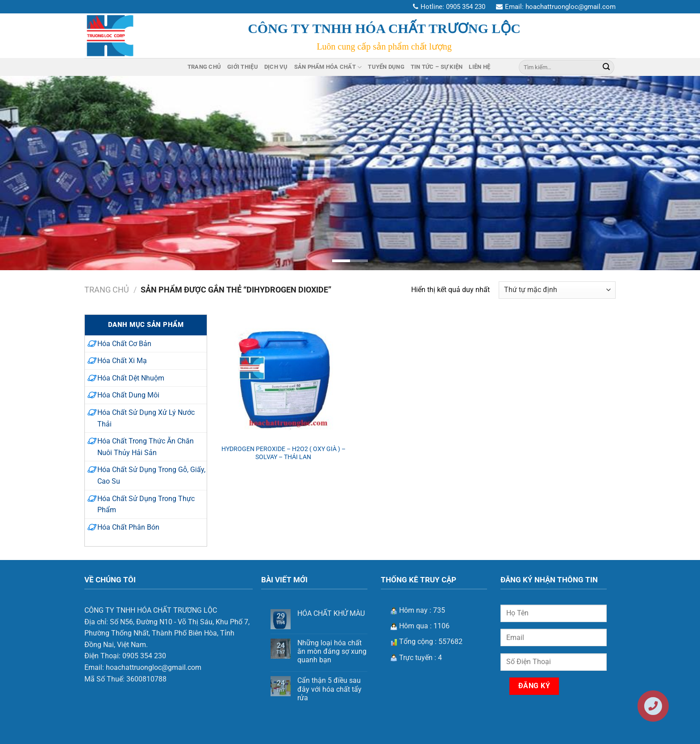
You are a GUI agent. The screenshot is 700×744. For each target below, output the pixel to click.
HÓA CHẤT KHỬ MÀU (331, 613)
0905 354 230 (466, 7)
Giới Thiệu (243, 67)
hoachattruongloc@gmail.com (571, 7)
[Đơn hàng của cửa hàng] (557, 290)
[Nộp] (606, 67)
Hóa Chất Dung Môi (128, 395)
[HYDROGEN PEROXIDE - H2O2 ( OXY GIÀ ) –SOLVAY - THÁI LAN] (283, 377)
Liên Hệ (479, 67)
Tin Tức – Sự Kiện (437, 67)
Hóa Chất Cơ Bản (124, 344)
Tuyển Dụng (386, 67)
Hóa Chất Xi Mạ (122, 361)
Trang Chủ (204, 67)
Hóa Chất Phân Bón (128, 527)
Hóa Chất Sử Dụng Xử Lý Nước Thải (146, 418)
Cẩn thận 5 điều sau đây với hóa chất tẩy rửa (329, 689)
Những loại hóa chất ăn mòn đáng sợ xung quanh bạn (332, 651)
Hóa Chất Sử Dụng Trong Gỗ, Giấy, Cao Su (151, 475)
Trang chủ (107, 290)
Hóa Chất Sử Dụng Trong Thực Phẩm (146, 504)
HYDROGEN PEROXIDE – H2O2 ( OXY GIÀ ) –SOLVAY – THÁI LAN (283, 453)
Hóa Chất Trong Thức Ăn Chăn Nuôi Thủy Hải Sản (146, 447)
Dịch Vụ (276, 67)
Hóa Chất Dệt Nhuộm (131, 378)
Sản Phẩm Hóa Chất (328, 67)
